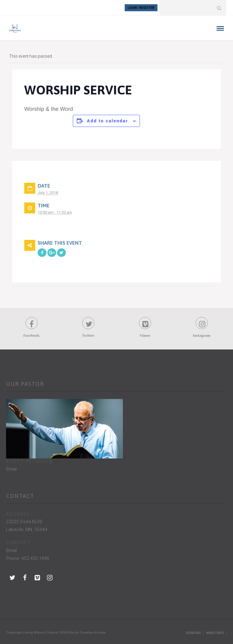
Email (11, 469)
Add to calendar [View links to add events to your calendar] (107, 121)
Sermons (193, 633)
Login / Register (141, 8)
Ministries (215, 633)
